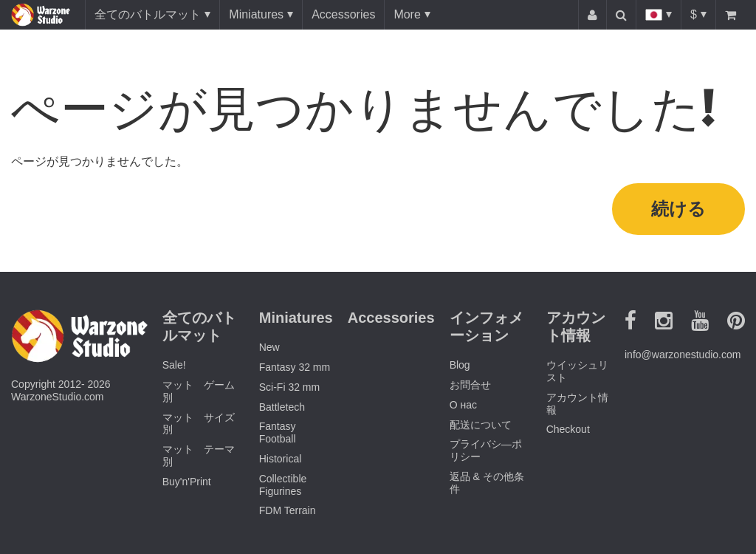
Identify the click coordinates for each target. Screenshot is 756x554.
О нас (463, 405)
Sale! (174, 365)
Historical (281, 459)
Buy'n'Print (187, 482)
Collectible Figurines (283, 485)
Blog (460, 365)
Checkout (568, 429)
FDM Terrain (288, 510)
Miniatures (256, 14)
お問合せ (470, 385)
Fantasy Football (278, 432)
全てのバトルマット (148, 14)
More (407, 14)
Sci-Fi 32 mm (289, 387)
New (269, 347)
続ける (678, 209)
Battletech (282, 407)
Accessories (343, 14)
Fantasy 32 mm (295, 367)
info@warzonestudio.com (683, 355)
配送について (481, 425)
